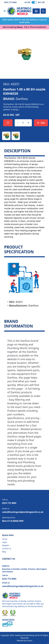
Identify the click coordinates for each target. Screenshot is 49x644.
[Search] (43, 11)
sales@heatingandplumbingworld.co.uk (23, 512)
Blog (4, 552)
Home (5, 539)
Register (6, 545)
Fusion (29, 641)
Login (5, 542)
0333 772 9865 (10, 2)
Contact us (7, 548)
